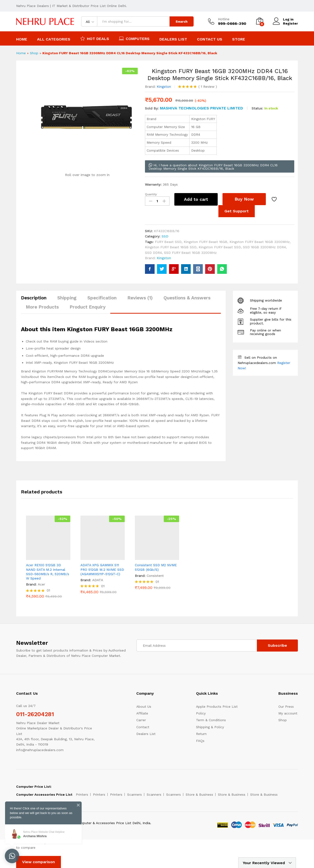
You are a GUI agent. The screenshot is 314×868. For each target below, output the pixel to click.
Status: (257, 108)
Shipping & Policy (210, 727)
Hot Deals (95, 38)
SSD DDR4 (153, 253)
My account (288, 713)
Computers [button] (134, 38)
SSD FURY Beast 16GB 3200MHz (190, 253)
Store (239, 39)
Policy (201, 713)
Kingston (164, 87)
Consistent (155, 576)
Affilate (142, 713)
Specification (102, 298)
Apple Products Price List (217, 707)
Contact (143, 727)
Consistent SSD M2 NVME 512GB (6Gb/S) (156, 567)
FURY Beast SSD (168, 242)
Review (208, 87)
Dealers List (173, 39)
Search (182, 21)
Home (22, 39)
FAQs (200, 741)
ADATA (98, 580)
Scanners (134, 794)
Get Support (237, 211)
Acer (41, 584)
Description (34, 298)
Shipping (67, 298)
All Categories (54, 39)
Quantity (151, 194)
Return (201, 734)
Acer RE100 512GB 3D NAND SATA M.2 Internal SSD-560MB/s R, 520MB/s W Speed (48, 572)
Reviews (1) (140, 298)
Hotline (224, 19)
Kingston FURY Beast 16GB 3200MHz (260, 242)
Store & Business (199, 794)
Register (290, 23)
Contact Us (210, 39)
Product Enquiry (88, 307)
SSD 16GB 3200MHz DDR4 (264, 247)
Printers (82, 794)
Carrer (141, 720)
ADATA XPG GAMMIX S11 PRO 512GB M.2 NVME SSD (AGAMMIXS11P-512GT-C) (102, 569)
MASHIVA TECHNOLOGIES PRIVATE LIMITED (201, 108)
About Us (144, 707)
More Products (42, 307)
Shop (34, 53)
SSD (165, 236)
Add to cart (196, 199)
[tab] (36, 300)
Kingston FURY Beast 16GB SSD (171, 247)
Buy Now (244, 199)
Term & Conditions (211, 720)
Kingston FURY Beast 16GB (206, 242)
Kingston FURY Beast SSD (220, 247)
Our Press (286, 707)
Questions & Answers (187, 298)
